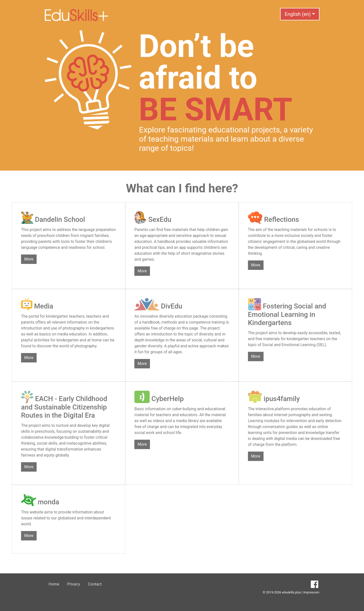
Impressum (311, 592)
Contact (95, 584)
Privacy (74, 584)
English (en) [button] (298, 14)
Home (54, 584)
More (29, 259)
